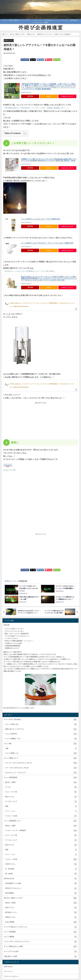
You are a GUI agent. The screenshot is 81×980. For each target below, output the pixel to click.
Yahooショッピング (67, 96)
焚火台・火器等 (41, 782)
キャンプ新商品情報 (40, 778)
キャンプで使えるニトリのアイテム (40, 927)
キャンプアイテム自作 (40, 952)
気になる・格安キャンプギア (40, 898)
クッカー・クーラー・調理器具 (41, 831)
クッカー (41, 787)
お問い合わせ (8, 967)
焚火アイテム (41, 797)
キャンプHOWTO (41, 734)
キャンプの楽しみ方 (41, 724)
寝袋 (41, 806)
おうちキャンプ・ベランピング (41, 773)
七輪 (41, 749)
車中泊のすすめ (40, 879)
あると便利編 (41, 922)
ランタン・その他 (41, 816)
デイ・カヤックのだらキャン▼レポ (41, 768)
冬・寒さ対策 (41, 869)
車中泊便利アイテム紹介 (41, 884)
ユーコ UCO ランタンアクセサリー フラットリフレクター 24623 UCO (47, 243)
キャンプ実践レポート (40, 758)
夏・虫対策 (41, 874)
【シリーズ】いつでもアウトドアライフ (40, 942)
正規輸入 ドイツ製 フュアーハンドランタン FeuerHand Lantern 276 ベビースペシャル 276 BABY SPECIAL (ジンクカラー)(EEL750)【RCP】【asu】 (49, 160)
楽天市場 (30, 96)
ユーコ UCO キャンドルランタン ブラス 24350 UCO (41, 219)
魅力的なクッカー (41, 912)
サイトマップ (8, 972)
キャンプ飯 (40, 744)
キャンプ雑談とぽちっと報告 (40, 947)
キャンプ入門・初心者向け (40, 720)
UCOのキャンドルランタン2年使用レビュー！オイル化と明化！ (30, 271)
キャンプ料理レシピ (41, 753)
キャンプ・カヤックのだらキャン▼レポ (41, 763)
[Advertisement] (22, 420)
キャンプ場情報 (40, 937)
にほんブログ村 (9, 470)
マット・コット (41, 811)
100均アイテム (41, 864)
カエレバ (29, 92)
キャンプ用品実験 (40, 932)
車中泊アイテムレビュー (41, 888)
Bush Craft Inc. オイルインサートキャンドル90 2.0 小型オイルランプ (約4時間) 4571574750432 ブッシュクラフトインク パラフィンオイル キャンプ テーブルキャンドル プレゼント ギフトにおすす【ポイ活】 (49, 278)
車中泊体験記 (41, 893)
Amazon (49, 96)
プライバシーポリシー (11, 976)
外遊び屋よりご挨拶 (40, 956)
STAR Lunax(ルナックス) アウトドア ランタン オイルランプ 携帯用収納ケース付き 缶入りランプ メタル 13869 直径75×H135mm (42, 386)
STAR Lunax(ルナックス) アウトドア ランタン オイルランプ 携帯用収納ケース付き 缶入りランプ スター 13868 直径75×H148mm (42, 305)
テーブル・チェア (41, 802)
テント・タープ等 (41, 792)
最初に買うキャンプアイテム (41, 729)
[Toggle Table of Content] (24, 133)
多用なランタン (9, 40)
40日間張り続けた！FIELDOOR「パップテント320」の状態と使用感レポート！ (37, 108)
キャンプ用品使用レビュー (40, 821)
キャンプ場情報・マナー (41, 739)
